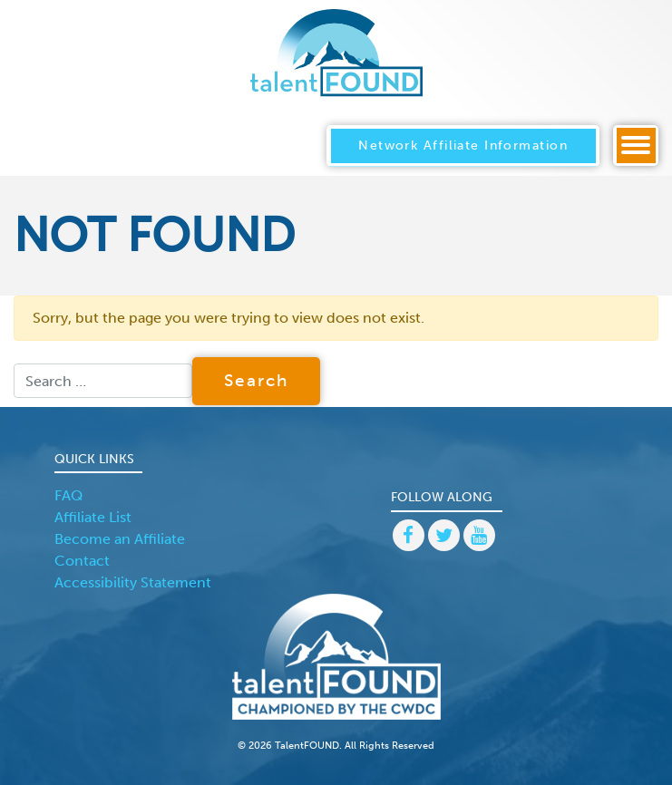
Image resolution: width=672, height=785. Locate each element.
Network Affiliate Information (463, 145)
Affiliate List (93, 517)
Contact (82, 561)
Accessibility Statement (133, 582)
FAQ (68, 495)
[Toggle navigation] (636, 145)
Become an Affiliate (120, 539)
